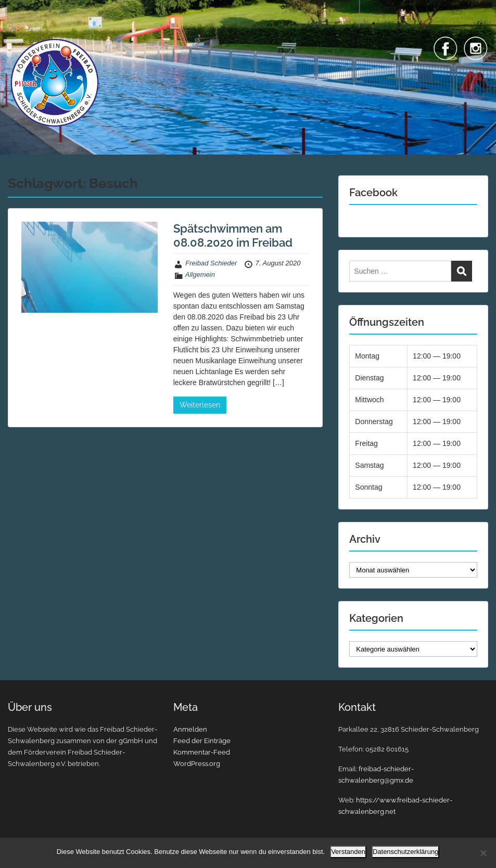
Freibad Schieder (211, 263)
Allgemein (200, 275)
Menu (19, 29)
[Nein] (483, 853)
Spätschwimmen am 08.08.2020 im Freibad (233, 235)
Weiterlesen (200, 405)
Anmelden (190, 729)
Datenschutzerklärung (405, 852)
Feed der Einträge (202, 741)
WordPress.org (197, 764)
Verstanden (348, 852)
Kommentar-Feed (202, 752)
